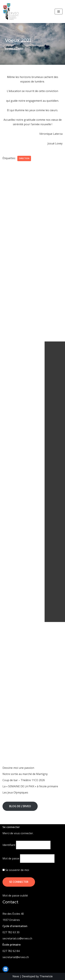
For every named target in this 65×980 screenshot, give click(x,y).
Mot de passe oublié (15, 896)
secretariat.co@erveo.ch (17, 938)
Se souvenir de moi (16, 870)
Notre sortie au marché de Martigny (25, 774)
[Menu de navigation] (59, 12)
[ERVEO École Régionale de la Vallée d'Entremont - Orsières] (12, 12)
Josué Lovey (16, 49)
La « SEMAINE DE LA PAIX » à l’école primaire (30, 786)
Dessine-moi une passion (18, 768)
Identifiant (9, 845)
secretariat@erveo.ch (16, 957)
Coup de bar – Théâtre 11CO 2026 (24, 780)
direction (24, 158)
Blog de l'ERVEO (20, 806)
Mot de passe (11, 858)
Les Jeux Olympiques (15, 792)
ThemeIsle (46, 976)
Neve (16, 976)
